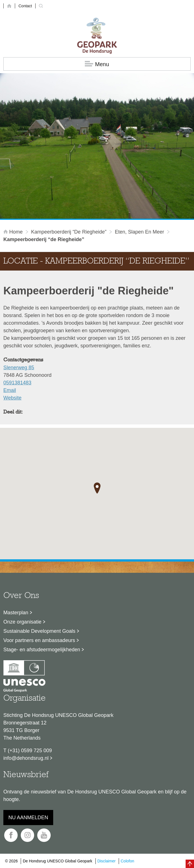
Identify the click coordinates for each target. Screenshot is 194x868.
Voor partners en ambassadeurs (39, 640)
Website (12, 398)
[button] (97, 488)
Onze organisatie (22, 622)
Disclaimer (107, 861)
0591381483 (17, 383)
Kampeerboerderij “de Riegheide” (69, 232)
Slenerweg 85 (19, 368)
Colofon (127, 861)
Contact (25, 6)
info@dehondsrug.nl (26, 758)
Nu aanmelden (28, 818)
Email (10, 390)
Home (14, 232)
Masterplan (16, 613)
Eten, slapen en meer (139, 232)
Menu (97, 64)
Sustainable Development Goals (39, 631)
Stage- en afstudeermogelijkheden (42, 650)
